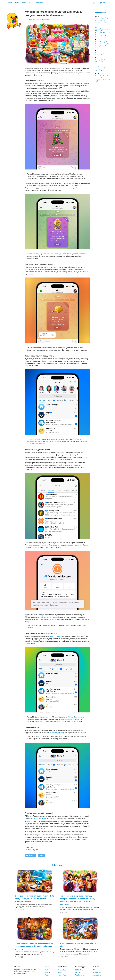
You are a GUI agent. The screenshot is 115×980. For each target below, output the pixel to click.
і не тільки (35, 824)
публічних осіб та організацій (49, 617)
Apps (24, 3)
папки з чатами (54, 636)
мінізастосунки (40, 444)
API (30, 3)
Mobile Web (62, 975)
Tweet (41, 856)
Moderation (39, 3)
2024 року (38, 837)
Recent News (101, 12)
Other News (57, 865)
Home (10, 3)
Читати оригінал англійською (38, 20)
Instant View (97, 975)
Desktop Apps (80, 967)
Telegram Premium (74, 717)
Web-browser (79, 975)
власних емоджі (66, 722)
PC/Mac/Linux (80, 970)
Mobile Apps (62, 967)
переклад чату (39, 722)
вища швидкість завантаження (72, 719)
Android (60, 972)
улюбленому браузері (57, 733)
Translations (97, 972)
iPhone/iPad (62, 970)
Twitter (104, 3)
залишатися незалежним (37, 818)
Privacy (47, 972)
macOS (77, 972)
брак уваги (73, 837)
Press (47, 975)
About (47, 967)
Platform (96, 967)
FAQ (17, 3)
